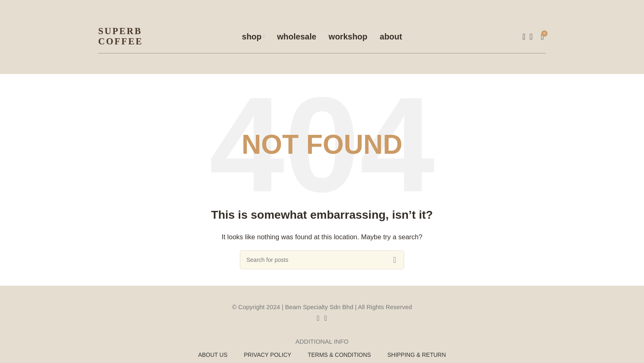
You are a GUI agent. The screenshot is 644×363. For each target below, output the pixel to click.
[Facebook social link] (318, 318)
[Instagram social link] (326, 318)
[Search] (521, 37)
